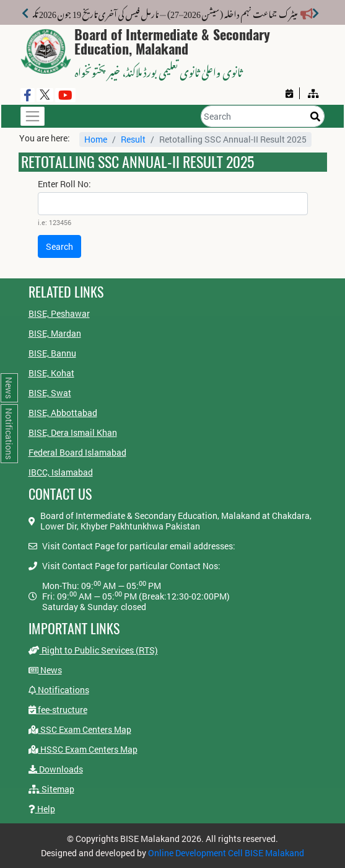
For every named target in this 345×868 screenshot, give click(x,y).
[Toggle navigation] (33, 116)
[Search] (263, 116)
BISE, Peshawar (59, 313)
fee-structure (58, 710)
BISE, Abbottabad (63, 413)
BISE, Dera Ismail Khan (73, 432)
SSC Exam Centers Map (80, 729)
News (45, 670)
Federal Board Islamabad (77, 452)
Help (42, 809)
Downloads (56, 769)
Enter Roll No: (64, 184)
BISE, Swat (50, 393)
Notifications (59, 690)
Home (96, 139)
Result (133, 139)
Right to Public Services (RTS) (93, 650)
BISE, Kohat (51, 373)
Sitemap (51, 789)
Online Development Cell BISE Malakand (226, 853)
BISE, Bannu (52, 353)
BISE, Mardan (55, 333)
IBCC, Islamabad (61, 472)
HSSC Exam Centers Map (83, 749)
